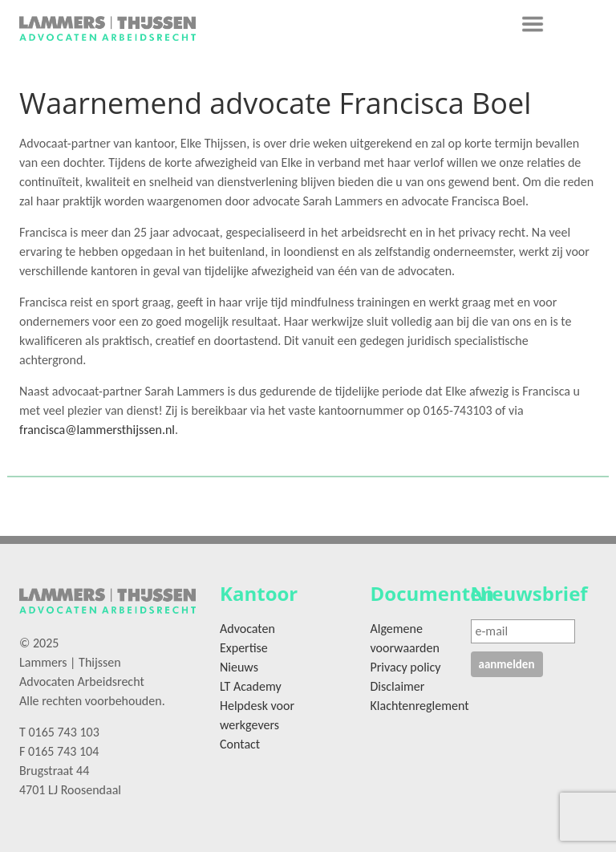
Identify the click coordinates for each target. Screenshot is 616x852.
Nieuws (239, 667)
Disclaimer (398, 686)
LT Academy (251, 686)
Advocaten (247, 629)
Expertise (244, 648)
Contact (240, 744)
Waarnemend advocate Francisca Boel (275, 103)
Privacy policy (406, 667)
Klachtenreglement (420, 706)
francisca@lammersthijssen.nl (97, 430)
